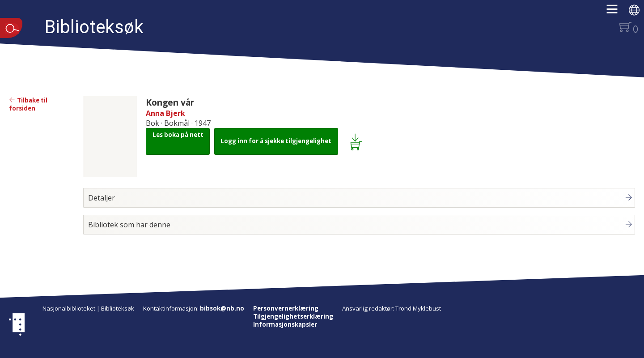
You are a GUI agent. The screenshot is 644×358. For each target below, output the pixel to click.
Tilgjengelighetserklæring (293, 316)
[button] (616, 12)
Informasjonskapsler (285, 324)
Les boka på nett (178, 135)
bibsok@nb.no (222, 308)
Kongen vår (170, 102)
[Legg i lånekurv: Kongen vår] (358, 141)
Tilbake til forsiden (28, 104)
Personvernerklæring (286, 308)
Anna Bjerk (165, 113)
